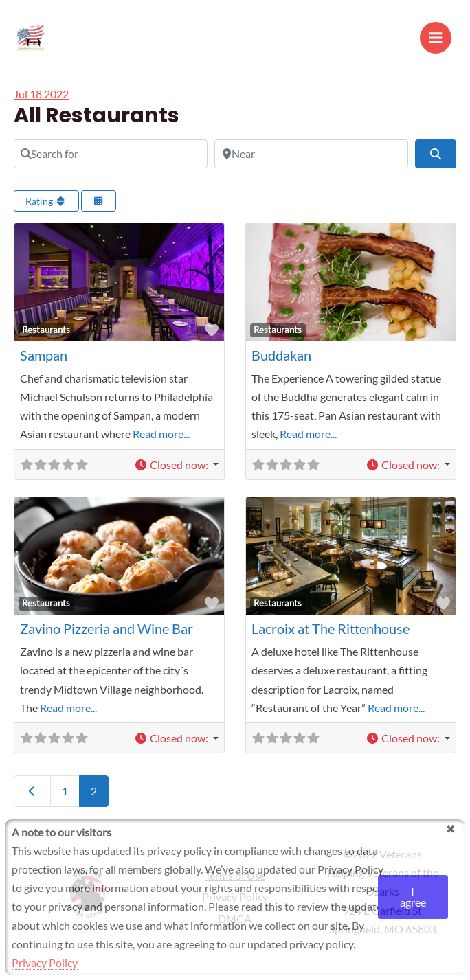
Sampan (44, 361)
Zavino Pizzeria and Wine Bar (107, 635)
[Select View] (99, 207)
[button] (176, 470)
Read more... (161, 440)
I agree (413, 897)
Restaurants (46, 335)
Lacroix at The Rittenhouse (331, 635)
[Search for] (111, 159)
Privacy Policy (45, 962)
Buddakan (281, 361)
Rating (46, 207)
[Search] (436, 159)
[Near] (311, 159)
